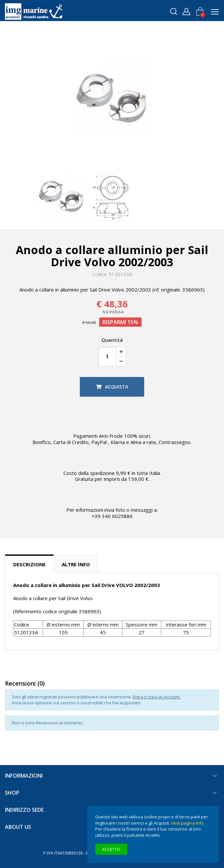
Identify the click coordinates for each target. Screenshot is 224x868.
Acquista (112, 387)
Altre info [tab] (76, 564)
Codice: (100, 274)
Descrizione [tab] (29, 564)
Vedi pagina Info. (188, 823)
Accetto (111, 849)
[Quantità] (107, 357)
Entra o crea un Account (157, 697)
